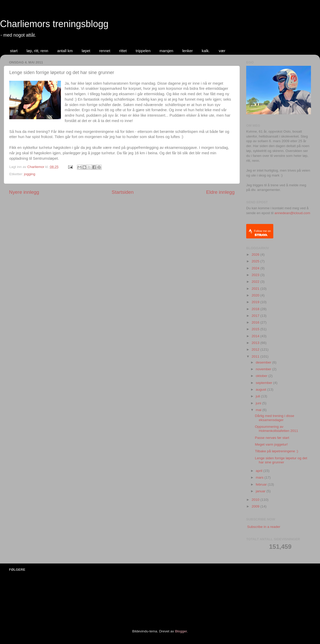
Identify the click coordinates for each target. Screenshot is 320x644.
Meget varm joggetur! (271, 444)
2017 (256, 316)
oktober (262, 376)
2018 (256, 309)
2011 (256, 356)
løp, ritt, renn (37, 51)
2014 (256, 336)
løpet (86, 51)
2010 (256, 500)
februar (262, 484)
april (259, 471)
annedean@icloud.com (292, 213)
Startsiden (123, 192)
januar (261, 491)
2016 (256, 322)
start (14, 51)
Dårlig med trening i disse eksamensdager (275, 418)
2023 (256, 275)
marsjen (166, 51)
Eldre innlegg (220, 192)
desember (264, 362)
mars (260, 477)
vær (222, 51)
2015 (256, 329)
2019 (256, 302)
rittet (123, 51)
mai (259, 410)
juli (258, 396)
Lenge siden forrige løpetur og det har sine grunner (281, 460)
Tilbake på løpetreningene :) (277, 451)
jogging (30, 174)
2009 (256, 506)
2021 (256, 289)
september (265, 383)
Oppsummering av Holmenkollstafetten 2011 (277, 429)
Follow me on (262, 233)
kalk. (206, 51)
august (261, 389)
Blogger (181, 631)
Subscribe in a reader (264, 527)
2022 (256, 282)
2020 (256, 295)
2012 (256, 349)
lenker (187, 51)
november (264, 369)
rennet (105, 51)
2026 (256, 255)
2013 (256, 343)
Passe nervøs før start (272, 438)
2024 (256, 268)
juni (259, 403)
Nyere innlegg (24, 192)
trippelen (143, 51)
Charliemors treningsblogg (54, 24)
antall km (65, 51)
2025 (256, 261)
